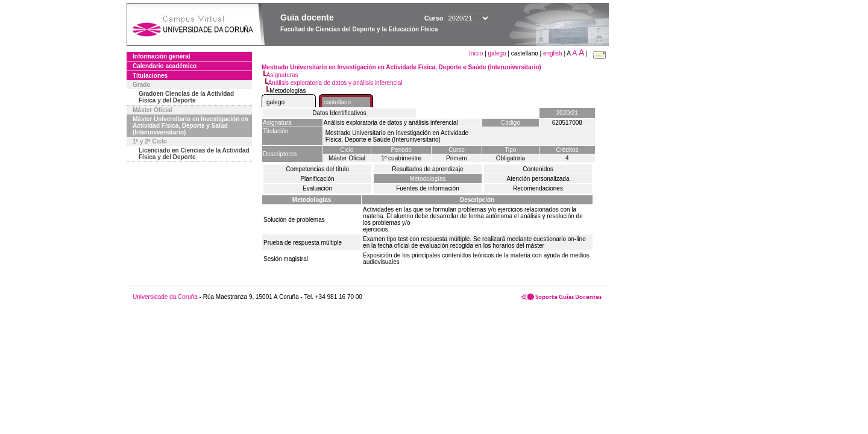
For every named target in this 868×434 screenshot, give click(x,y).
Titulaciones (150, 76)
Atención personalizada (538, 179)
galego (497, 53)
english (553, 53)
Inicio (477, 53)
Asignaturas (282, 75)
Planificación (317, 179)
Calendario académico (165, 66)
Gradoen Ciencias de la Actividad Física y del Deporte (186, 97)
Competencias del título (317, 169)
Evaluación (317, 188)
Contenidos (538, 169)
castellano (337, 102)
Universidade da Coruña (165, 297)
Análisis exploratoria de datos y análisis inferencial (335, 83)
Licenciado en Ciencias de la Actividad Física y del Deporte (194, 154)
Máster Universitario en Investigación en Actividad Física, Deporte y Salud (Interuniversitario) (190, 126)
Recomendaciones (538, 188)
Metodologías (427, 179)
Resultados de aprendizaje (427, 169)
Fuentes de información (428, 188)
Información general (162, 56)
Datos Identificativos (339, 113)
